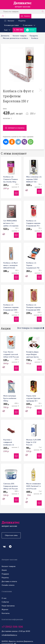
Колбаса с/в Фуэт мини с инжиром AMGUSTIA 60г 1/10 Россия (11, 266)
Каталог (9, 21)
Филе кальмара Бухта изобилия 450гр (10, 398)
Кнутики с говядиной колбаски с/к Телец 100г (9, 442)
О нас (4, 598)
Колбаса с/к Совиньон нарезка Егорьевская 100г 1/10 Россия (11, 308)
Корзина (25, 16)
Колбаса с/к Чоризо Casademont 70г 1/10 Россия (33, 266)
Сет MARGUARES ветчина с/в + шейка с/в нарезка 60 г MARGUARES (11, 223)
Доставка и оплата (9, 581)
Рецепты (22, 21)
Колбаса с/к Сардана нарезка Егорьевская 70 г (33, 223)
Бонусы (30, 30)
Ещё (7, 30)
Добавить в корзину (15, 128)
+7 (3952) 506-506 (12, 627)
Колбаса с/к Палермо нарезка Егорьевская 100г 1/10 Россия (33, 308)
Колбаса (35, 38)
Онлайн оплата (8, 585)
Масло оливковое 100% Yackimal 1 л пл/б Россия (33, 486)
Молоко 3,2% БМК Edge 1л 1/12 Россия (34, 442)
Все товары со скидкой (31, 328)
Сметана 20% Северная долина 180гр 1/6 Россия (11, 486)
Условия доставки (11, 25)
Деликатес (5, 36)
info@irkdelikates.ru (9, 635)
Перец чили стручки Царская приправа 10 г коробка (33, 398)
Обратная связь (11, 535)
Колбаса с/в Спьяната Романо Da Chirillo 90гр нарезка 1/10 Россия (11, 179)
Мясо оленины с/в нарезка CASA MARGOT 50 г (34, 179)
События (5, 602)
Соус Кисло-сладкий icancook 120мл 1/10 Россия (11, 354)
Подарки (5, 574)
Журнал (5, 609)
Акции (4, 570)
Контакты (6, 613)
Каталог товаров (20, 36)
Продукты (34, 36)
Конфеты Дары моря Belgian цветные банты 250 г (32, 355)
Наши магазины (8, 606)
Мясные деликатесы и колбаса (15, 38)
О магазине (29, 25)
